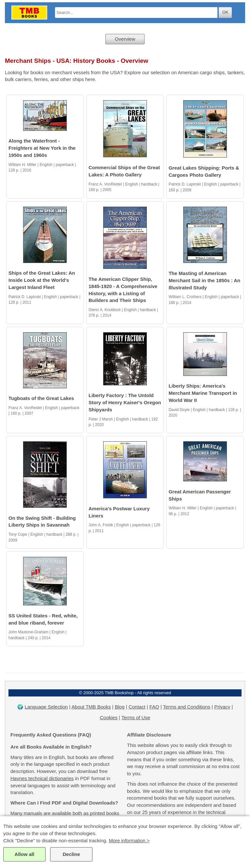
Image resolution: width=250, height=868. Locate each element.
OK (225, 12)
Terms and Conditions (187, 707)
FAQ (154, 707)
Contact (137, 707)
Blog (120, 707)
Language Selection (46, 707)
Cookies (109, 717)
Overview (125, 39)
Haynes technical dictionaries (42, 778)
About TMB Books (91, 707)
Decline (71, 854)
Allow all (25, 854)
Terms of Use (136, 717)
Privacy (222, 707)
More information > (129, 840)
